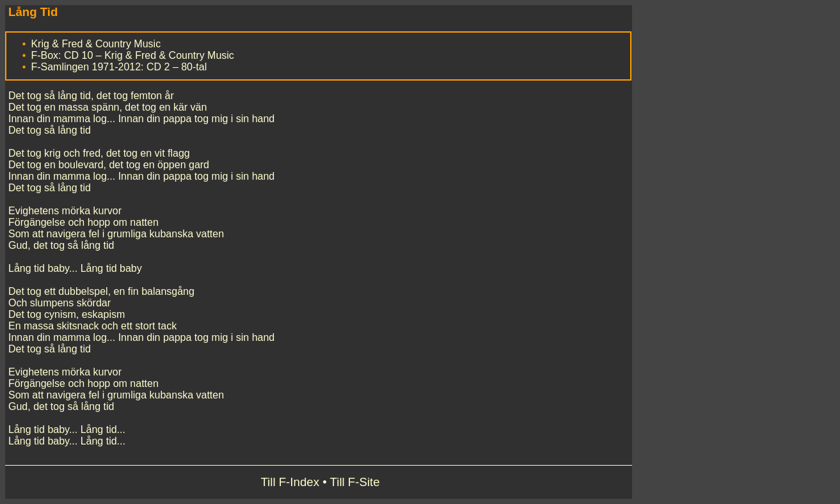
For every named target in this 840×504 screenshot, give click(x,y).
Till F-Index (290, 482)
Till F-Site (355, 482)
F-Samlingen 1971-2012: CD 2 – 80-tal (119, 67)
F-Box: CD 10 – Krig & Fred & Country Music (132, 55)
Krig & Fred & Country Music (96, 44)
